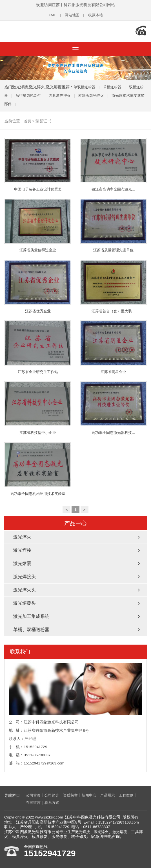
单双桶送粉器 (85, 85)
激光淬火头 (25, 590)
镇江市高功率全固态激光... (113, 163)
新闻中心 (93, 795)
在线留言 (14, 803)
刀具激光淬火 (67, 94)
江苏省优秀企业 (38, 285)
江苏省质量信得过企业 (38, 224)
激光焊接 (22, 550)
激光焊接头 (25, 576)
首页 (28, 119)
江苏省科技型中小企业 (38, 407)
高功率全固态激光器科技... (113, 407)
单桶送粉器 (115, 85)
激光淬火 (22, 537)
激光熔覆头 (25, 603)
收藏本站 (96, 15)
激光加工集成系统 (31, 616)
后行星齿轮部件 (34, 94)
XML (51, 15)
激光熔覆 (22, 563)
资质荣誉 (73, 795)
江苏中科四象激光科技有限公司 (41, 30)
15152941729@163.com (45, 763)
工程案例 (132, 795)
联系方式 (34, 803)
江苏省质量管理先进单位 (113, 224)
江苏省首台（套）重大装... (113, 285)
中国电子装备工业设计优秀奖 (38, 163)
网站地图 (72, 15)
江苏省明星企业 (113, 346)
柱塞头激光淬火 (100, 94)
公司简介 (54, 795)
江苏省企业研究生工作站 (38, 346)
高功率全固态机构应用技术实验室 (38, 468)
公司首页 (34, 795)
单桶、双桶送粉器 (31, 629)
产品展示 (113, 795)
